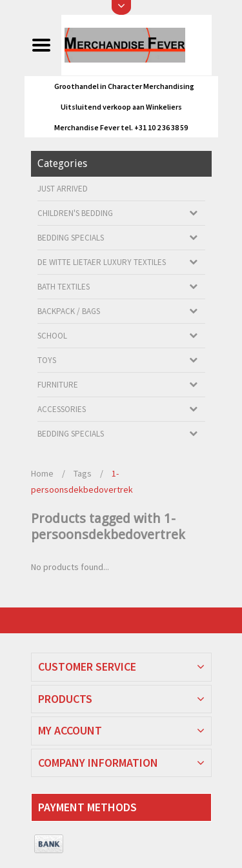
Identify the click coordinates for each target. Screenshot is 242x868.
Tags (83, 473)
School (52, 336)
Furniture (58, 385)
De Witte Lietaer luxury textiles (102, 262)
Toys (47, 360)
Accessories (62, 409)
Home (42, 473)
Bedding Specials (71, 238)
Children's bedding (75, 213)
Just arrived (63, 189)
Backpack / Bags (69, 311)
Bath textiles (64, 287)
